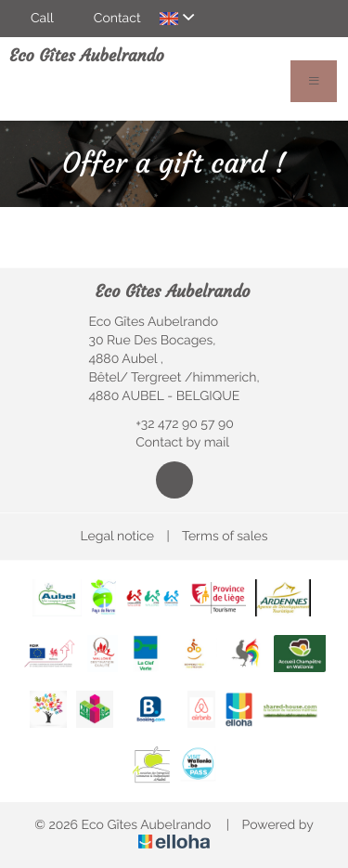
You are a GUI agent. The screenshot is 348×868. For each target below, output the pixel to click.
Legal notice (117, 537)
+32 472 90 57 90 (174, 424)
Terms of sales (225, 537)
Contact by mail (172, 443)
